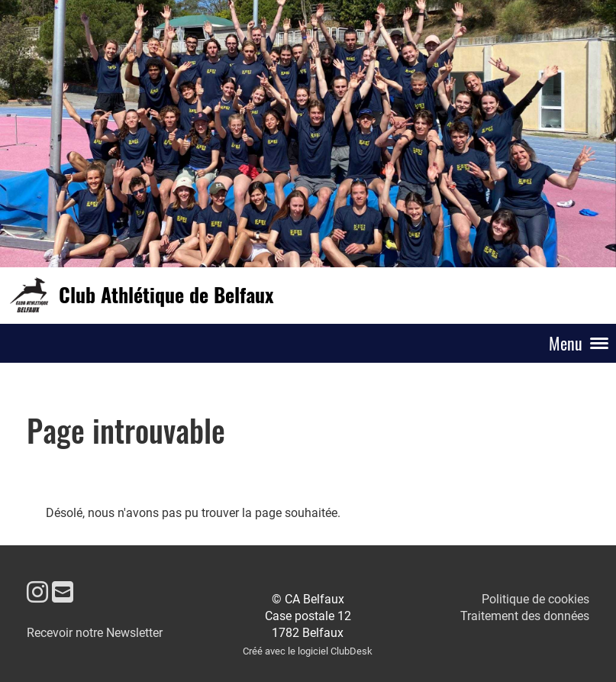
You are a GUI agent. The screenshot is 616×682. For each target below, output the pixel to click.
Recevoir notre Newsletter (95, 633)
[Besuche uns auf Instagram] (37, 593)
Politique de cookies (535, 599)
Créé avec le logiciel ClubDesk (308, 651)
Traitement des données (525, 616)
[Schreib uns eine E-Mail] (63, 593)
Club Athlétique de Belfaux (166, 295)
